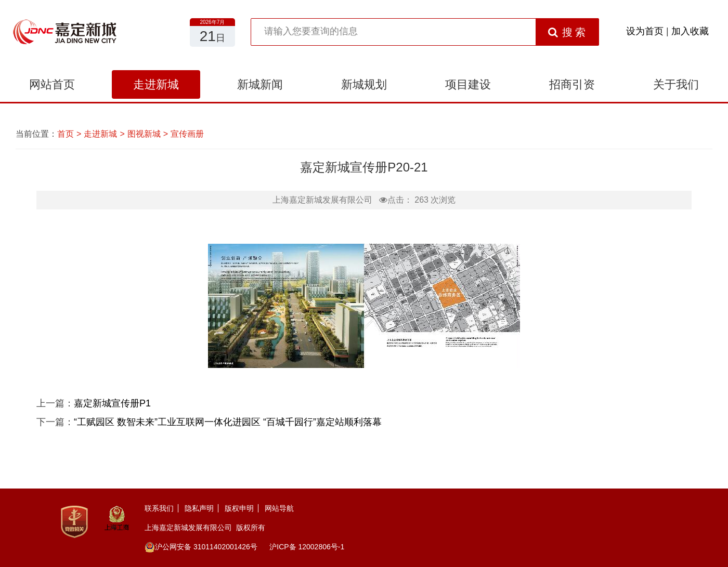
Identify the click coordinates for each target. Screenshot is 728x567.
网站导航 (279, 508)
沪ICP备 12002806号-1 (307, 547)
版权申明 (239, 508)
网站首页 (52, 84)
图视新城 (144, 134)
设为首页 (645, 31)
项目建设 (468, 84)
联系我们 (159, 508)
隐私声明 (199, 508)
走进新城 (156, 84)
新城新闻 (260, 84)
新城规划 (364, 84)
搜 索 (567, 32)
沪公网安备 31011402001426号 (201, 547)
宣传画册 (187, 134)
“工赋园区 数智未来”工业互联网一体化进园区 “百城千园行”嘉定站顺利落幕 (228, 422)
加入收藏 (690, 31)
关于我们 (676, 84)
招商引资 (572, 84)
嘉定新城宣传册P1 (112, 403)
